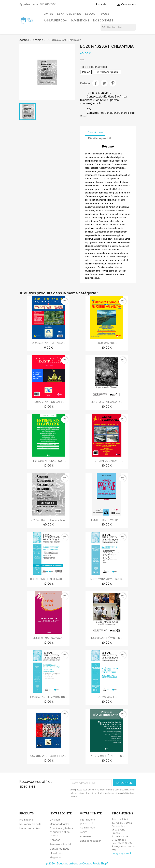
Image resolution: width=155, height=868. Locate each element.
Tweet (104, 83)
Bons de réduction (91, 841)
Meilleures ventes (30, 828)
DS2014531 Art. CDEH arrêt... (48, 343)
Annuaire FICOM (55, 20)
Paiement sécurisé (61, 844)
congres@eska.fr (122, 853)
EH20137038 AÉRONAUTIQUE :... (48, 461)
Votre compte (91, 813)
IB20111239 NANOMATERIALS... (107, 579)
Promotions (26, 820)
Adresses (86, 836)
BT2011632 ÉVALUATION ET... (107, 461)
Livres (48, 14)
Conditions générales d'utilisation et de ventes (62, 832)
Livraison (55, 820)
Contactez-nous (59, 849)
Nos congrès (103, 20)
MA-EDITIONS (80, 20)
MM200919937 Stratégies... (48, 638)
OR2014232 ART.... (107, 343)
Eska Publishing (69, 14)
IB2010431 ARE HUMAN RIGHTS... (48, 697)
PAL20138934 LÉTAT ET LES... (107, 756)
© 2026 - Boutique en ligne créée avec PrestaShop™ (77, 864)
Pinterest (113, 83)
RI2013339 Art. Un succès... (48, 402)
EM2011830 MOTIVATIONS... (107, 520)
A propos (55, 840)
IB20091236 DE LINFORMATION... (48, 579)
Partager (96, 83)
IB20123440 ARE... (107, 697)
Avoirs (84, 832)
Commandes (87, 828)
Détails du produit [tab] (100, 138)
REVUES (104, 14)
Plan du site (56, 853)
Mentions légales (60, 824)
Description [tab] (95, 132)
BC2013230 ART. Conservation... (48, 520)
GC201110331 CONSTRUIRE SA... (48, 756)
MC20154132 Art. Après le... (107, 402)
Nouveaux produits (30, 824)
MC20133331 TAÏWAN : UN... (107, 638)
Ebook (90, 14)
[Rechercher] (118, 27)
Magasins (55, 857)
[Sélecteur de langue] (103, 5)
